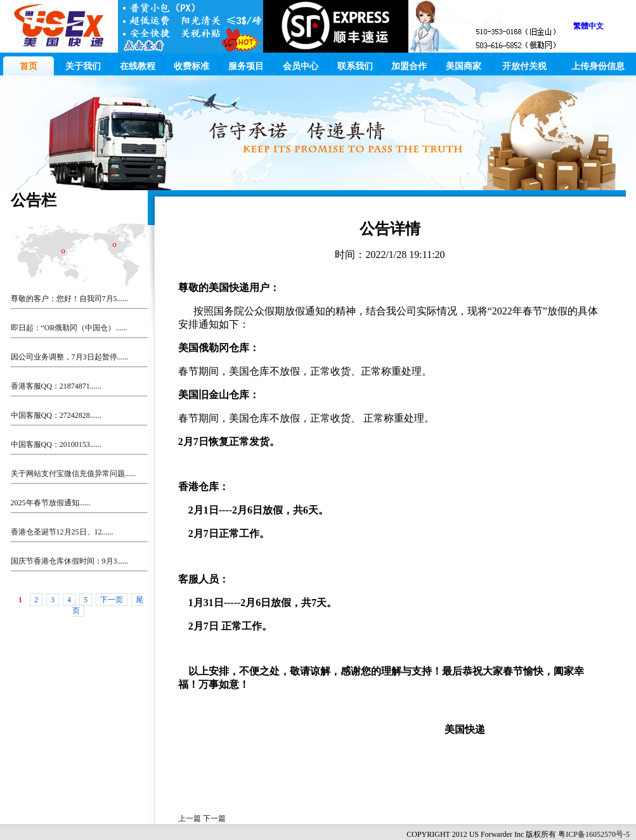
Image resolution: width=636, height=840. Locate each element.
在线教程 (138, 66)
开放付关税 (524, 66)
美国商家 (464, 66)
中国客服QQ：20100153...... (56, 444)
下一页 (112, 600)
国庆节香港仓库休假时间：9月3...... (70, 561)
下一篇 (214, 818)
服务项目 (246, 66)
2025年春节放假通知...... (51, 503)
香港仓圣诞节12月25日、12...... (62, 532)
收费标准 (191, 66)
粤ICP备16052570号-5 (594, 834)
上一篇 (191, 818)
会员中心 (301, 66)
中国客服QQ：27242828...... (56, 415)
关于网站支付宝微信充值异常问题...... (74, 474)
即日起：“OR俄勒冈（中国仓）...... (69, 328)
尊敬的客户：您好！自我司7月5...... (70, 299)
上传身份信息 (598, 66)
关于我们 (83, 66)
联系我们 (355, 66)
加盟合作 (409, 66)
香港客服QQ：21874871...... (56, 386)
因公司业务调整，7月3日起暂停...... (70, 357)
